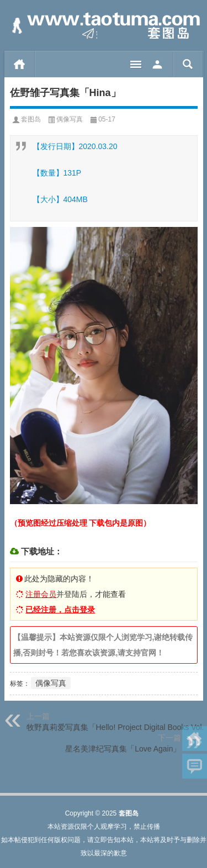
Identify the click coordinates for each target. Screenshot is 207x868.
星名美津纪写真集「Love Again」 (123, 749)
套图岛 (31, 119)
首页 (20, 64)
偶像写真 (70, 119)
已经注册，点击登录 (60, 610)
